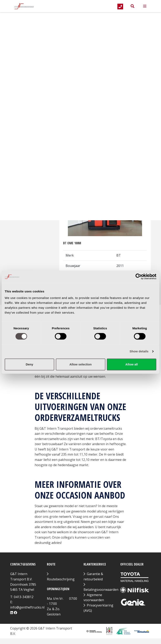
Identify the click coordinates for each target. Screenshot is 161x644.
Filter (24, 119)
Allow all (132, 364)
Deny (29, 364)
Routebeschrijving (61, 579)
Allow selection (80, 364)
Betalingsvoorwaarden (101, 590)
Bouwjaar (32, 52)
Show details (139, 351)
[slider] (13, 62)
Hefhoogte (29, 97)
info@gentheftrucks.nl (27, 607)
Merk (18, 28)
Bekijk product (105, 164)
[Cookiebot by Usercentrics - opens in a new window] (138, 277)
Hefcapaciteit (31, 74)
